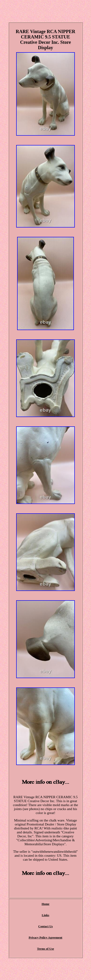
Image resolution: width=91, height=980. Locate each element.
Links (45, 915)
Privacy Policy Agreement (45, 937)
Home (45, 904)
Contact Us (45, 926)
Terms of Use (45, 949)
